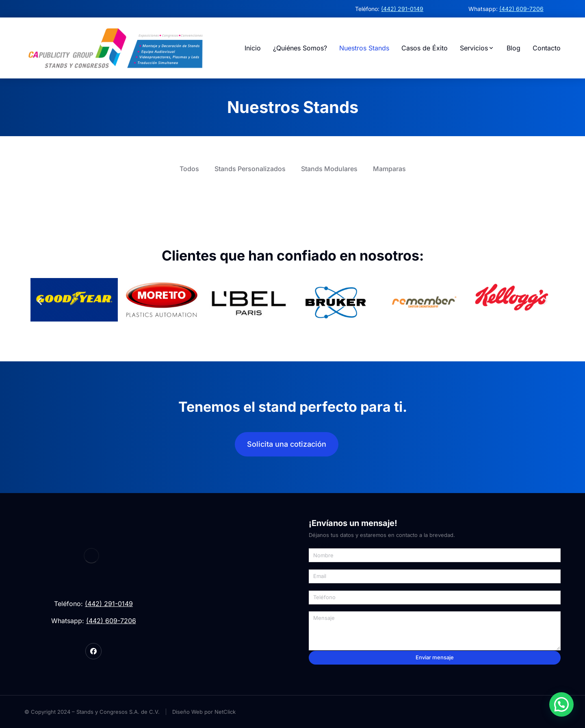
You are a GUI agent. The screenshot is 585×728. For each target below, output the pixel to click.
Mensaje (320, 608)
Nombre (320, 545)
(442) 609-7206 (521, 9)
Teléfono (320, 587)
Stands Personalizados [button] (250, 169)
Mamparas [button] (389, 169)
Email (316, 566)
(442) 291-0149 (402, 9)
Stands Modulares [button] (329, 169)
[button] (40, 301)
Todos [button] (189, 169)
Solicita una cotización (287, 444)
